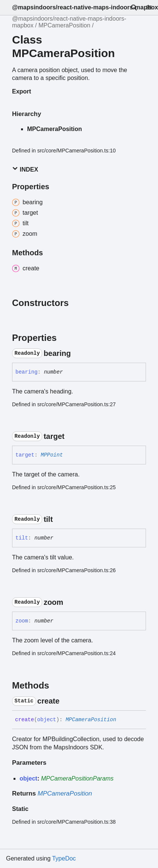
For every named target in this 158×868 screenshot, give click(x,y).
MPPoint (52, 455)
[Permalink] (77, 353)
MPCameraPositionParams (77, 778)
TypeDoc (64, 858)
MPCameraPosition (64, 25)
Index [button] (25, 169)
